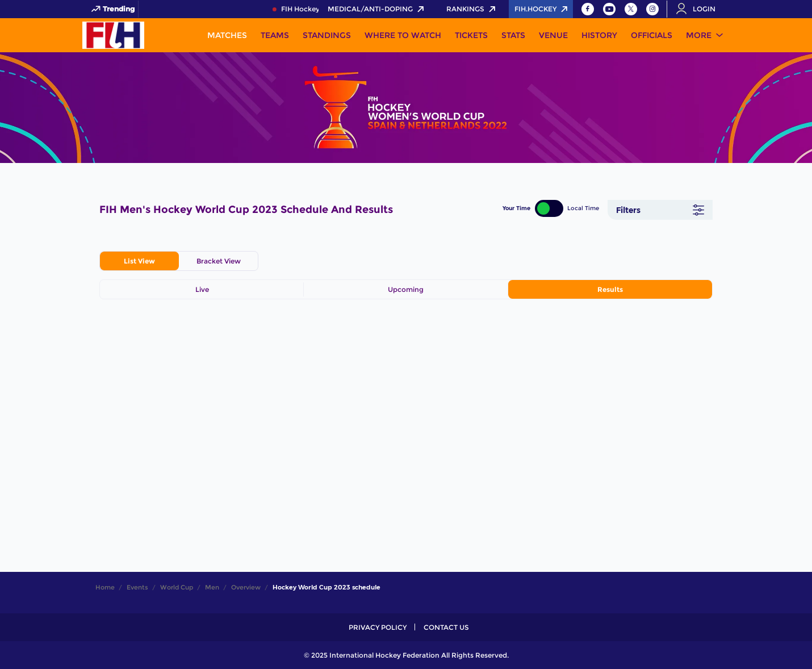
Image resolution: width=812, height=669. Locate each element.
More (699, 35)
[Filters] (660, 210)
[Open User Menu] (700, 9)
